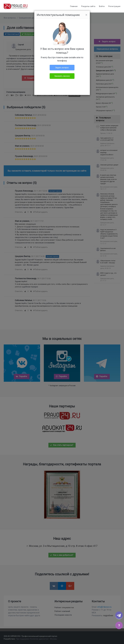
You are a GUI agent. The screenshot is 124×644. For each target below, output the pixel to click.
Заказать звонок (62, 76)
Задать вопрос (62, 68)
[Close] (86, 15)
